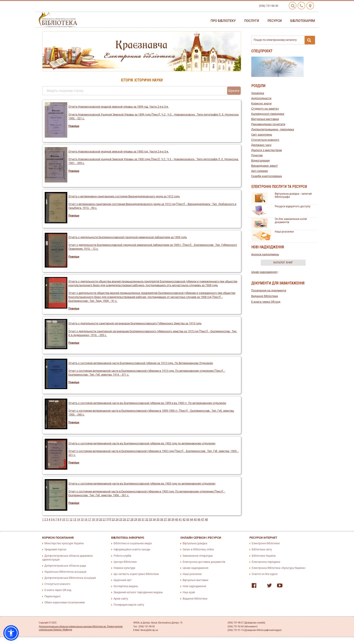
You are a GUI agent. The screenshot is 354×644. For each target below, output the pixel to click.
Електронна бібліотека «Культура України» (279, 568)
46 (199, 519)
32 (147, 519)
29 (136, 519)
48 (206, 519)
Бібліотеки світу (262, 549)
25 (121, 519)
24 (117, 519)
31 (143, 519)
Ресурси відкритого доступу (293, 206)
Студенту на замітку (265, 109)
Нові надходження (194, 586)
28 (132, 519)
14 (78, 519)
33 (151, 519)
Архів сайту (121, 599)
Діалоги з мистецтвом (267, 150)
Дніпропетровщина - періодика (273, 129)
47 (203, 519)
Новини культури (124, 568)
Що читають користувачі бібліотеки (136, 574)
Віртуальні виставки (265, 119)
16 (86, 519)
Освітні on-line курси (265, 574)
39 (173, 519)
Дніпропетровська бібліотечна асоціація (70, 578)
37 (165, 519)
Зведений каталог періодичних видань (138, 592)
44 (191, 519)
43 (188, 519)
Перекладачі (52, 596)
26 (125, 519)
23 (113, 519)
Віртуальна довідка (195, 543)
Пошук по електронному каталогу (284, 40)
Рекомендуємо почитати (268, 124)
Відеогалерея (261, 160)
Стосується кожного (265, 140)
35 (158, 519)
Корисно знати (261, 103)
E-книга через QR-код (266, 302)
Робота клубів (122, 556)
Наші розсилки (284, 232)
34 (154, 519)
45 (195, 519)
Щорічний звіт (123, 580)
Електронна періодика (266, 562)
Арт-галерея (260, 171)
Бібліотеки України (264, 556)
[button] (11, 633)
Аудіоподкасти (261, 98)
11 (67, 519)
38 (169, 519)
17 (90, 519)
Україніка (258, 93)
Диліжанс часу (261, 145)
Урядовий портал (55, 549)
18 (93, 519)
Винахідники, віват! (265, 166)
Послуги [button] (252, 21)
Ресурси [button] (275, 21)
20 (101, 519)
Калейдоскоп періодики (268, 114)
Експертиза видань (126, 586)
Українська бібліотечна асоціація (65, 572)
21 (105, 519)
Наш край (189, 592)
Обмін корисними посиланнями (65, 602)
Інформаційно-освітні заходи (132, 549)
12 (71, 519)
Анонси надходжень (265, 254)
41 (180, 519)
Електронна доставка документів (204, 562)
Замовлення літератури (198, 556)
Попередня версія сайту (129, 605)
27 (128, 519)
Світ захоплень (262, 135)
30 (139, 519)
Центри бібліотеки (125, 562)
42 (184, 519)
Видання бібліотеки (265, 296)
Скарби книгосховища (267, 176)
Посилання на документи (269, 290)
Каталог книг (283, 263)
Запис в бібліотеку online (198, 549)
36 (162, 519)
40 (177, 519)
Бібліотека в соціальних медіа (133, 543)
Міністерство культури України (64, 543)
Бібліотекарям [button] (303, 21)
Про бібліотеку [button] (223, 21)
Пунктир (257, 155)
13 (75, 519)
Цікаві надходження (265, 272)
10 (63, 519)
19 (97, 519)
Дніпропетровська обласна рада (65, 566)
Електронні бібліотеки (266, 543)
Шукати (234, 91)
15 (82, 519)
